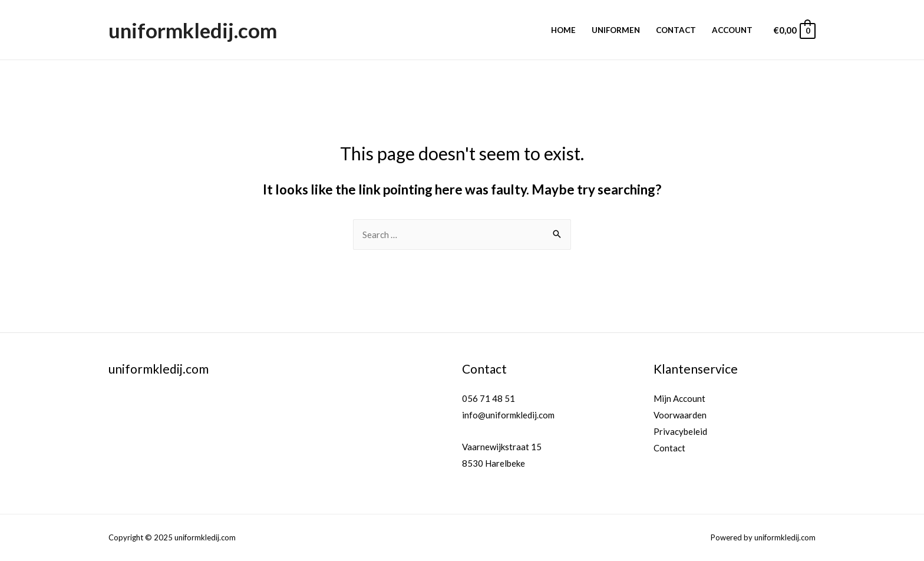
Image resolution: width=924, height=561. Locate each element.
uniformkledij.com (193, 30)
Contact (676, 30)
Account (732, 30)
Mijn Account (679, 398)
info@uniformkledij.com (508, 415)
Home (563, 30)
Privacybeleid (680, 431)
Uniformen (616, 30)
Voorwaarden (680, 415)
